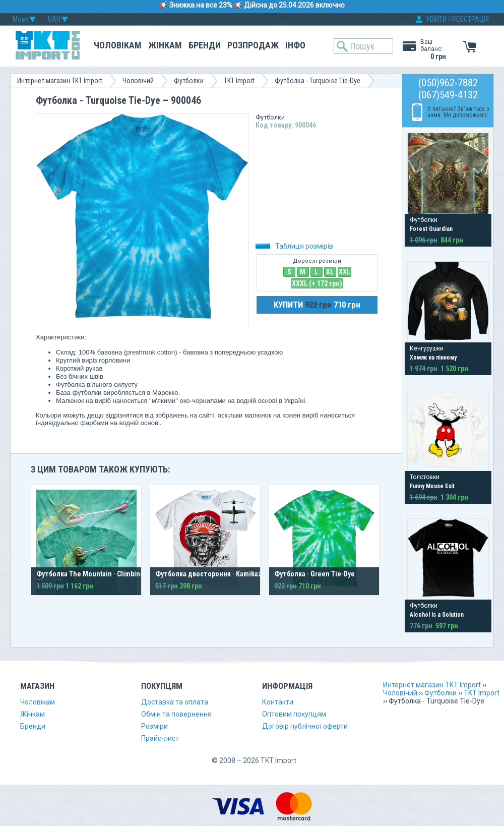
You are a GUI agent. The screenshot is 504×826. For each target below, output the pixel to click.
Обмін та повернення (176, 714)
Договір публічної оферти (305, 726)
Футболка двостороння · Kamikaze (210, 574)
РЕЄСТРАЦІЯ (470, 19)
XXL (344, 272)
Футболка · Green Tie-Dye (314, 574)
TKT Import (239, 81)
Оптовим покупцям (294, 714)
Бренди (205, 45)
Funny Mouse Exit (432, 486)
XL (330, 272)
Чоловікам (118, 45)
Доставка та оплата (175, 702)
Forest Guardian (431, 229)
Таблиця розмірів (294, 246)
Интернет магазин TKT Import (60, 81)
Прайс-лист (160, 738)
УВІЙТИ (436, 19)
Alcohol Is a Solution (437, 615)
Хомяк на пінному (433, 358)
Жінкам (165, 45)
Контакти (278, 702)
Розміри (154, 726)
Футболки (189, 81)
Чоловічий (138, 81)
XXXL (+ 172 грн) (317, 283)
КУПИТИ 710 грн (317, 305)
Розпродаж (253, 45)
